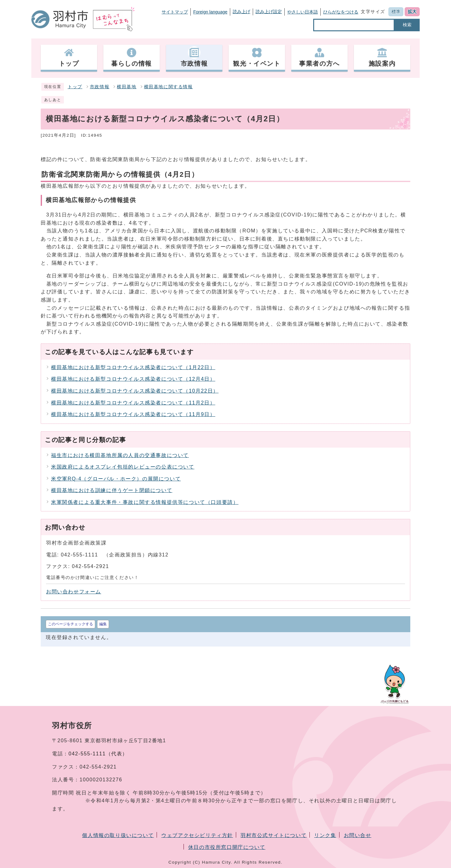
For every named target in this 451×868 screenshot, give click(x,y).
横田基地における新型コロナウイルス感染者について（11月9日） (133, 414)
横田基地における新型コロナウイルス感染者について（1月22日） (133, 367)
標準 (396, 12)
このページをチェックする (70, 624)
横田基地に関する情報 (168, 87)
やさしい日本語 (303, 12)
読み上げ (241, 12)
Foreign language (210, 12)
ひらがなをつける (341, 12)
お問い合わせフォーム (74, 592)
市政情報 (100, 87)
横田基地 (127, 87)
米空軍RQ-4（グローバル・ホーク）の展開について (116, 479)
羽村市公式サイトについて (274, 835)
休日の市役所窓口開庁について (227, 847)
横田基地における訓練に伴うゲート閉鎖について (112, 490)
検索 (407, 25)
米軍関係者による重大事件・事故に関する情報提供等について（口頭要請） (145, 502)
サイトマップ (175, 12)
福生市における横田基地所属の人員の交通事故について (120, 455)
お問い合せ (358, 835)
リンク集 (325, 835)
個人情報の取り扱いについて (118, 835)
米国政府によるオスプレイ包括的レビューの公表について (123, 467)
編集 (103, 624)
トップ (75, 87)
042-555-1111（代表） (98, 754)
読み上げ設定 (269, 12)
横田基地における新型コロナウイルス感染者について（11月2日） (133, 403)
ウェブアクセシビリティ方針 (197, 835)
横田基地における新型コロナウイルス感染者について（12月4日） (133, 379)
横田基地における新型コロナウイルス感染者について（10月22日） (135, 391)
